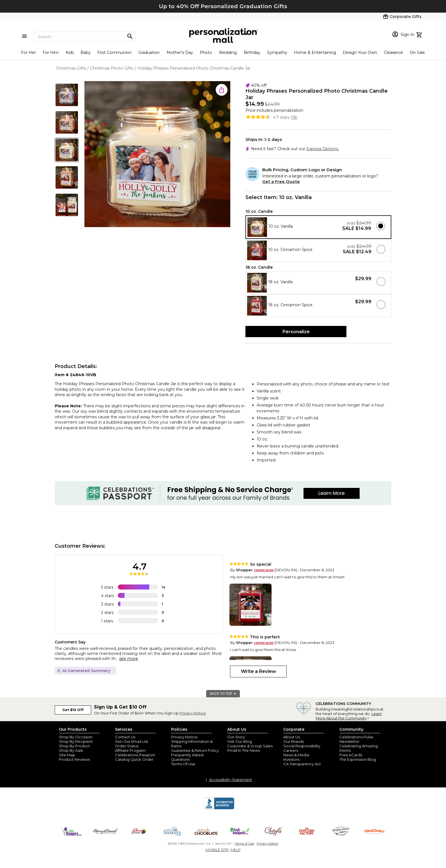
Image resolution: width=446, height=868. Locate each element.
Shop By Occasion (76, 737)
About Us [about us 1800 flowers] (292, 737)
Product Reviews (74, 759)
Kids (70, 52)
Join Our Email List (132, 741)
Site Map (67, 755)
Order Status (127, 746)
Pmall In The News (243, 750)
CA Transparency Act (302, 764)
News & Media (296, 755)
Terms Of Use (183, 764)
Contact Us (125, 737)
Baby (86, 52)
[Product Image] (157, 155)
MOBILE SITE (217, 850)
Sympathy (277, 52)
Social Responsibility (302, 746)
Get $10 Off (73, 710)
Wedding (228, 52)
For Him (51, 52)
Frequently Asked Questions (187, 757)
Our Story (236, 737)
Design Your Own (360, 52)
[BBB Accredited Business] (219, 808)
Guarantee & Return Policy (195, 750)
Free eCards (351, 755)
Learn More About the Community (349, 716)
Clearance (394, 52)
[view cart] (420, 34)
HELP (236, 850)
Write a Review (258, 671)
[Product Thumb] (67, 95)
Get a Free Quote (281, 182)
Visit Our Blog (240, 741)
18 (294, 117)
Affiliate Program (130, 750)
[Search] (85, 37)
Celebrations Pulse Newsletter (356, 739)
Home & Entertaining (315, 52)
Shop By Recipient (76, 741)
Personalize (296, 332)
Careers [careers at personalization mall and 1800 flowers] (291, 750)
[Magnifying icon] (130, 36)
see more (129, 659)
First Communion (114, 52)
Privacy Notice (193, 713)
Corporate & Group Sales (250, 746)
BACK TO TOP (223, 694)
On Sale (417, 52)
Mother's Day (180, 52)
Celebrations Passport (135, 755)
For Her (28, 52)
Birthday (252, 52)
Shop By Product (74, 746)
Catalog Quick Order (134, 759)
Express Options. (323, 149)
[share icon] (222, 90)
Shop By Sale (71, 750)
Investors (291, 759)
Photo (206, 52)
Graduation (149, 52)
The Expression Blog (358, 759)
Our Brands (294, 741)
